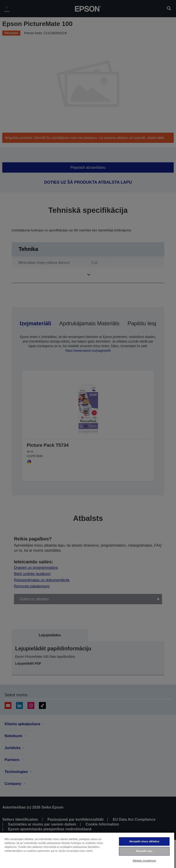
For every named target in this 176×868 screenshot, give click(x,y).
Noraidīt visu (144, 851)
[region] (87, 850)
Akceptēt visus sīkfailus (144, 841)
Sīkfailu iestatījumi (144, 861)
